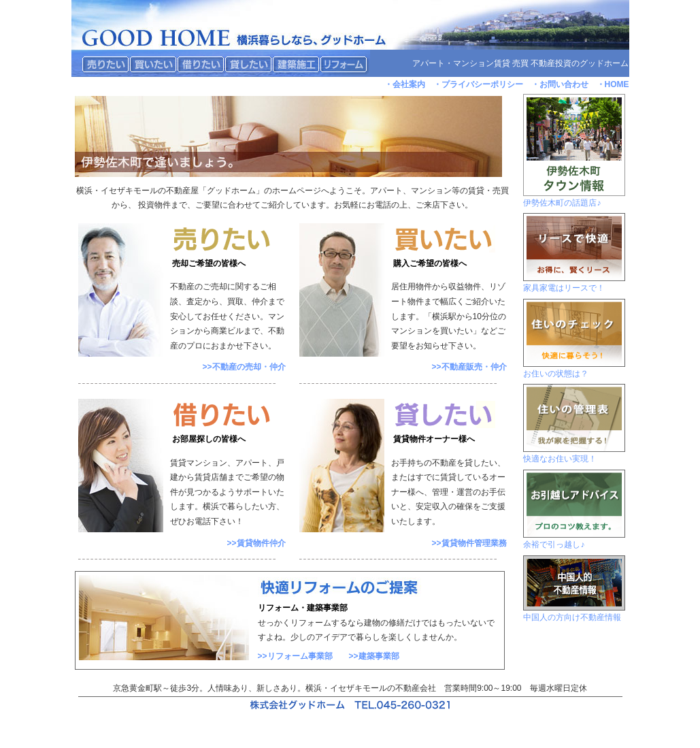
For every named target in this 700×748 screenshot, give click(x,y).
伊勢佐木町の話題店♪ (562, 203)
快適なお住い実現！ (560, 459)
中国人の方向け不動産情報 (572, 617)
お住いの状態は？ (556, 374)
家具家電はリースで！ (564, 288)
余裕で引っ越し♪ (554, 544)
